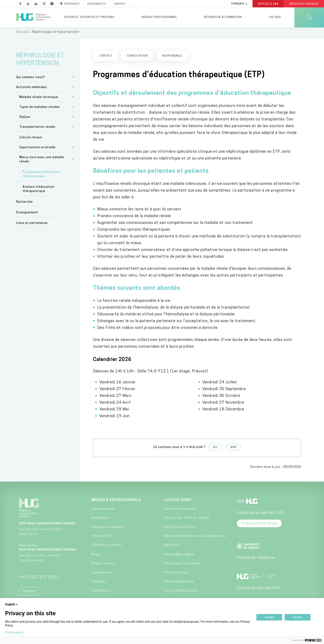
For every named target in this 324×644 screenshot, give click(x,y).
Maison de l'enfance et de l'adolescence (195, 538)
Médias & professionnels (116, 502)
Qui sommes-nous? (31, 79)
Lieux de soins (178, 502)
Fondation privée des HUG (260, 515)
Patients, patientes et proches (89, 17)
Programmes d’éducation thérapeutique (42, 176)
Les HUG (275, 17)
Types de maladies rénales (40, 109)
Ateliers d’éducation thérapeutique (38, 191)
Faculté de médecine (256, 560)
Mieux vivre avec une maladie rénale (42, 161)
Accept (269, 617)
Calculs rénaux (31, 139)
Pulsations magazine (108, 529)
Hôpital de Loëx (176, 574)
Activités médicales (32, 89)
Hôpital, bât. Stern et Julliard (187, 520)
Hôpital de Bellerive (179, 584)
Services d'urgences (180, 511)
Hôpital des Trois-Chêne (183, 565)
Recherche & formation (223, 17)
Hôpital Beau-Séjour (179, 556)
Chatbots (99, 584)
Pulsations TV (102, 538)
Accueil (22, 34)
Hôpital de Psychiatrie (181, 593)
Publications (101, 593)
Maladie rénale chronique (39, 99)
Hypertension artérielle (37, 149)
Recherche (25, 204)
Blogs (96, 556)
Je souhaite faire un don (259, 526)
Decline (298, 617)
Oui (215, 449)
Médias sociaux (104, 565)
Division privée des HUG (258, 590)
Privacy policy (14, 632)
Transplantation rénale (37, 129)
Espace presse (103, 511)
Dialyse (25, 119)
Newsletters (101, 520)
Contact (30, 594)
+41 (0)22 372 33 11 (39, 579)
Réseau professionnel (159, 17)
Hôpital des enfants (180, 529)
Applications (101, 574)
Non (233, 449)
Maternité (172, 547)
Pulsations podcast (107, 547)
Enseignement (27, 214)
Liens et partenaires (32, 225)
